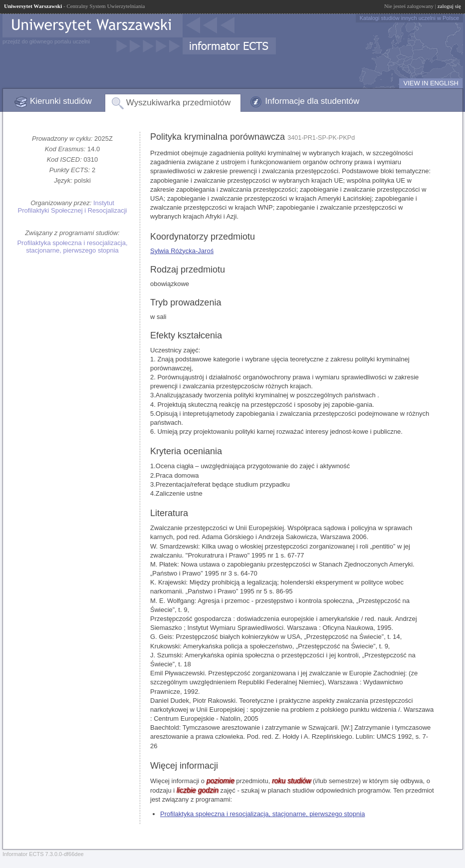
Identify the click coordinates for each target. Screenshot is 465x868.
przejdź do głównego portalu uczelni (46, 41)
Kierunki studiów (61, 101)
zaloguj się (449, 6)
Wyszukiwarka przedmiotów (179, 103)
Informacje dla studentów (312, 101)
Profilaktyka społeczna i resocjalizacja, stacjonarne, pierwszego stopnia (72, 247)
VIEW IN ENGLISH (431, 83)
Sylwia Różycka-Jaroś (182, 251)
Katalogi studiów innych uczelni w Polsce (409, 18)
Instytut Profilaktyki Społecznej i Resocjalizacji (73, 207)
